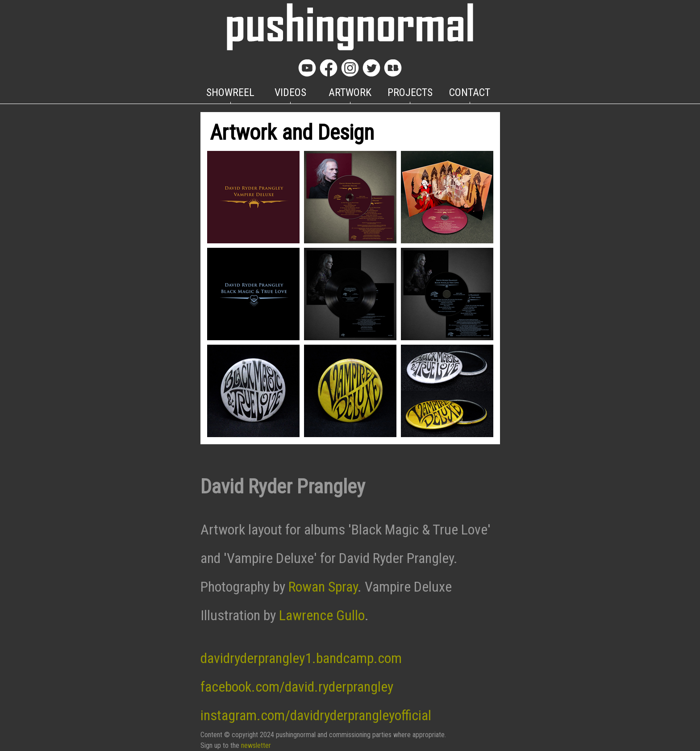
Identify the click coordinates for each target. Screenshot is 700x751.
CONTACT (470, 92)
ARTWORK (350, 92)
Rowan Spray (323, 587)
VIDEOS (290, 92)
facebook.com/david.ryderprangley (297, 687)
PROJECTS (410, 92)
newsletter (256, 745)
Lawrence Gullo (322, 615)
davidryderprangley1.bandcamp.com (301, 658)
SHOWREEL (230, 92)
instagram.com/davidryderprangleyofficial (316, 715)
